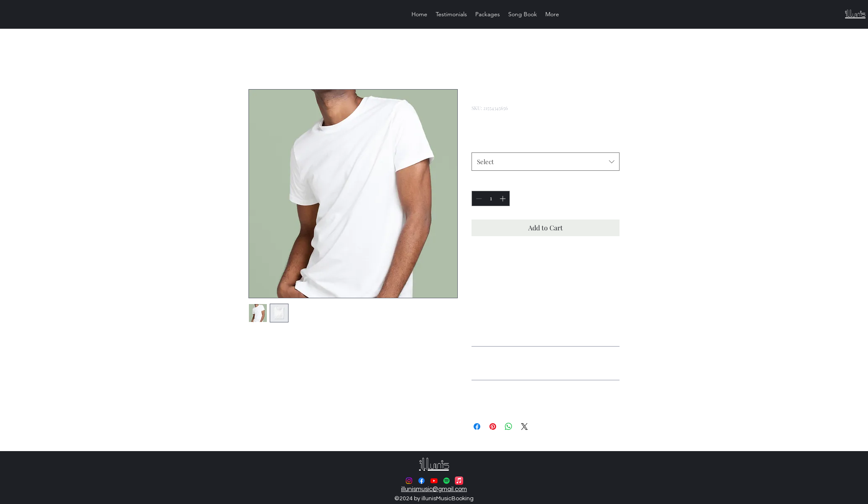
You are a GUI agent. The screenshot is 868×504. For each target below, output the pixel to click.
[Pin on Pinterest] (493, 427)
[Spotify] (447, 481)
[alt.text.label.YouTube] (434, 481)
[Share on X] (524, 427)
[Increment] (503, 198)
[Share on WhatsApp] (509, 427)
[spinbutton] (491, 198)
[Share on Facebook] (477, 427)
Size (477, 145)
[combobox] (546, 162)
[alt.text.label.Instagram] (409, 481)
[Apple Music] (459, 481)
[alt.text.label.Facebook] (421, 481)
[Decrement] (478, 198)
